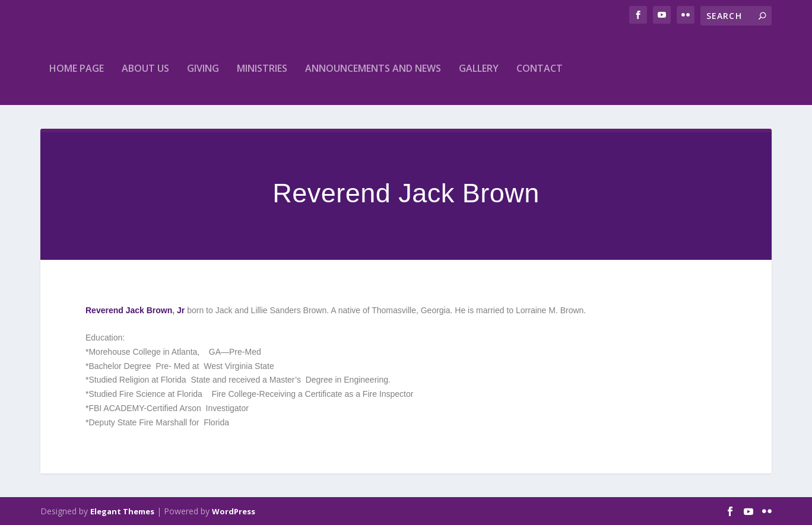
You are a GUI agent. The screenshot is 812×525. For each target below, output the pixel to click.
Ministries (262, 68)
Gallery (479, 68)
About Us (145, 68)
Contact (540, 68)
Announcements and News (373, 68)
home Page (77, 68)
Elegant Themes (122, 511)
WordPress (234, 511)
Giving (203, 68)
